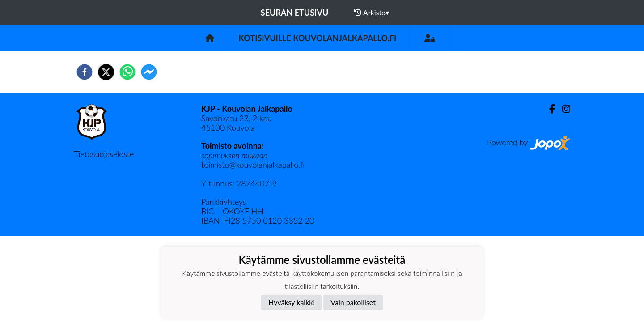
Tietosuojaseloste (104, 154)
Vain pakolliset (353, 302)
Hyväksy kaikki (291, 302)
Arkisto (372, 13)
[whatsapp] (127, 72)
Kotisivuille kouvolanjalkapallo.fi (318, 38)
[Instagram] (563, 109)
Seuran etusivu (295, 13)
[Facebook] (549, 109)
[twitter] (106, 72)
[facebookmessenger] (149, 72)
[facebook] (85, 72)
